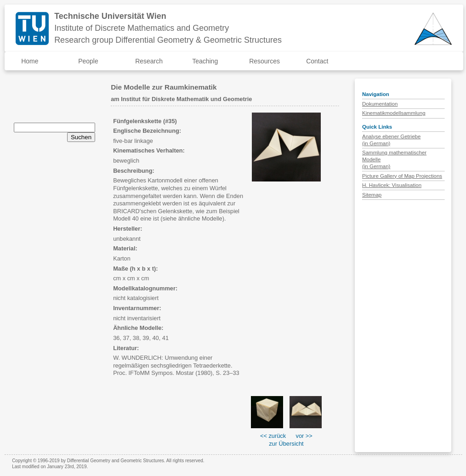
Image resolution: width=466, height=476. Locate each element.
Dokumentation (380, 104)
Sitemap (372, 195)
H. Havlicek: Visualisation (392, 185)
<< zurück (273, 436)
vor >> (304, 436)
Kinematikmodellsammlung (394, 113)
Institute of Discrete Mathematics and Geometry (142, 28)
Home (30, 61)
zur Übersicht (286, 444)
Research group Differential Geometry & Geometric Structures (168, 40)
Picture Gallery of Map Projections (402, 176)
